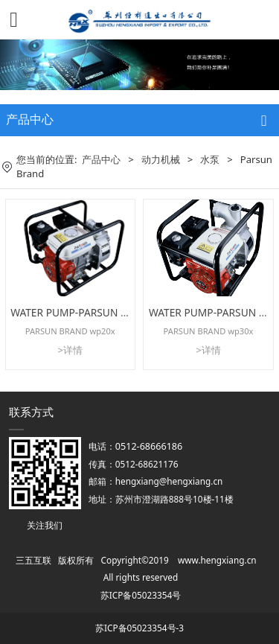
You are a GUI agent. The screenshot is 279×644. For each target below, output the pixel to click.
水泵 (210, 159)
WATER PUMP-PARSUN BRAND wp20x (100, 312)
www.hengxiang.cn (217, 560)
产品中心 (101, 159)
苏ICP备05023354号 (141, 595)
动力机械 (161, 159)
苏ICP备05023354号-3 (139, 628)
